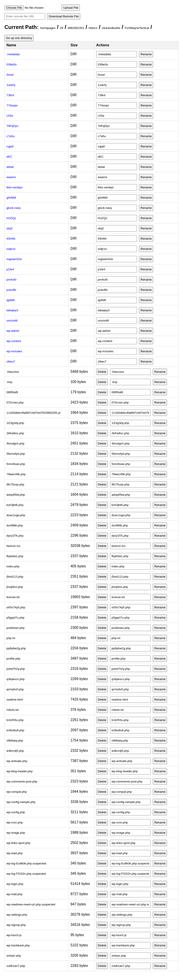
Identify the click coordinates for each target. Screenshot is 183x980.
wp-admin (13, 331)
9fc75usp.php (15, 484)
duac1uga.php (16, 515)
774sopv (12, 105)
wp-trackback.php (18, 945)
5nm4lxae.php (16, 464)
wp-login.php (15, 884)
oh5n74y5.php (16, 607)
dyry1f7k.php (15, 536)
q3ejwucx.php (16, 679)
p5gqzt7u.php (15, 618)
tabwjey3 (12, 310)
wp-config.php (16, 812)
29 (62, 28)
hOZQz (11, 218)
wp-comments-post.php (22, 781)
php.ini (11, 638)
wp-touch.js (14, 935)
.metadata (13, 54)
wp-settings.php (17, 915)
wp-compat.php (17, 792)
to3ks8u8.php (15, 730)
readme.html (15, 700)
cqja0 (10, 146)
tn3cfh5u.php (15, 720)
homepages (48, 28)
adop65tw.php (16, 495)
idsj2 (9, 228)
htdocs (93, 28)
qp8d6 (11, 300)
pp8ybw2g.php (16, 648)
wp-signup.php (16, 925)
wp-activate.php (17, 761)
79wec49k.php (16, 474)
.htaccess (13, 372)
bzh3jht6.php (15, 505)
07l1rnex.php (15, 402)
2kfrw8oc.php (15, 433)
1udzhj (11, 85)
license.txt (13, 597)
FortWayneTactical (137, 28)
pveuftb (11, 290)
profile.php (13, 659)
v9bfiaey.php (15, 741)
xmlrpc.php (14, 956)
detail (10, 167)
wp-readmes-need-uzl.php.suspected (31, 904)
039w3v (12, 64)
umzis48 (12, 321)
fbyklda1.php (15, 556)
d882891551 (76, 28)
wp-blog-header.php (20, 771)
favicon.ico (13, 546)
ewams (11, 177)
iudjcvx (11, 249)
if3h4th (11, 239)
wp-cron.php (15, 822)
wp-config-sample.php (21, 802)
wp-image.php (16, 833)
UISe (10, 116)
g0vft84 (11, 198)
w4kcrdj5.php (15, 751)
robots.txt (13, 710)
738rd (10, 95)
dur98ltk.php (15, 525)
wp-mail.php (14, 894)
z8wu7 (11, 362)
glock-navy (14, 208)
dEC (9, 157)
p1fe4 (10, 269)
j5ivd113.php (15, 577)
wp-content (14, 341)
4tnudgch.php (15, 443)
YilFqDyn (12, 126)
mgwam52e (14, 259)
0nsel (10, 75)
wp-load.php (15, 853)
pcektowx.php (16, 628)
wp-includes (14, 351)
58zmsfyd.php (16, 454)
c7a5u (10, 136)
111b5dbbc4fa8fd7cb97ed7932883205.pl (33, 413)
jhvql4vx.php (15, 587)
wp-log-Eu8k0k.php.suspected (26, 863)
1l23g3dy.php (15, 423)
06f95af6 (12, 392)
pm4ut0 (11, 280)
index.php (13, 566)
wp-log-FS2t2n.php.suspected (26, 874)
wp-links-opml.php (18, 843)
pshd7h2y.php (16, 669)
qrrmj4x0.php (15, 689)
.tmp (9, 382)
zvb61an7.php (16, 966)
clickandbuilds (111, 28)
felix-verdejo (14, 187)
